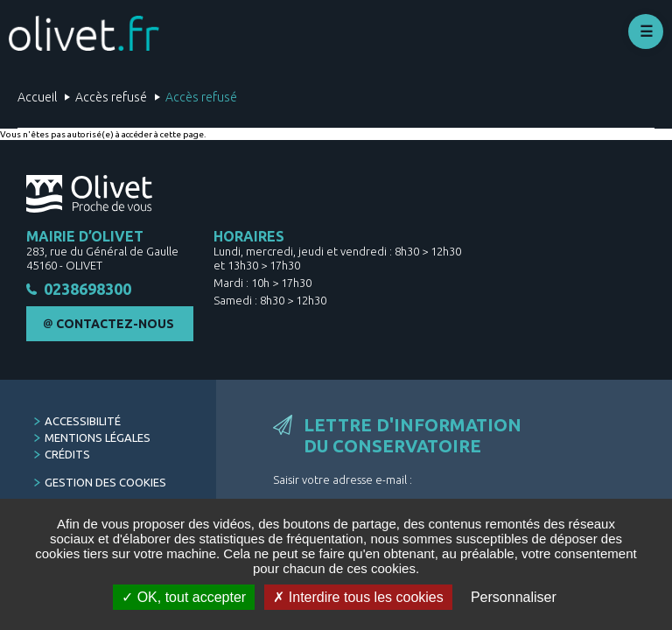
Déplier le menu (646, 31)
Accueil (37, 97)
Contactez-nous (115, 326)
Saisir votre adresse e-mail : (343, 482)
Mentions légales (98, 440)
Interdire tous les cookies (358, 597)
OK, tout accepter (184, 597)
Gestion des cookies (105, 485)
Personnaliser (514, 597)
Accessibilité (83, 423)
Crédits (67, 457)
